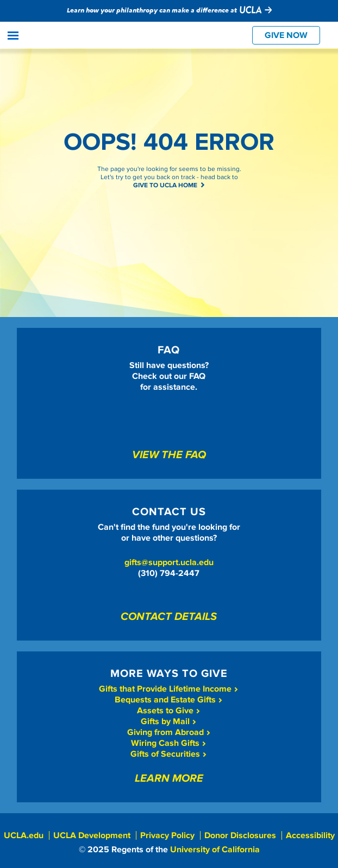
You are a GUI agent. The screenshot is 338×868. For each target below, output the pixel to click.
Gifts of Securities (169, 754)
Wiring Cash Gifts (169, 743)
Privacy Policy (167, 835)
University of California (215, 850)
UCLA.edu (24, 835)
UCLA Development (92, 835)
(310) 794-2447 (169, 573)
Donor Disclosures (240, 835)
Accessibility (310, 835)
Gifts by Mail (169, 721)
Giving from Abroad (169, 732)
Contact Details (169, 617)
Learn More (169, 779)
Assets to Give (169, 711)
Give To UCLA (61, 36)
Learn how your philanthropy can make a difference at (169, 10)
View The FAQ (169, 455)
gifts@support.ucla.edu (169, 562)
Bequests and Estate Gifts (169, 700)
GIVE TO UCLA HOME (169, 185)
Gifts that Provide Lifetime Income (169, 689)
